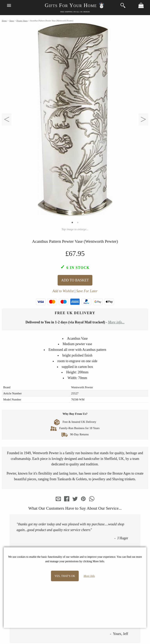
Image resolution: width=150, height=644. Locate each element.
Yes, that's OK (65, 576)
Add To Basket (75, 280)
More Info (89, 576)
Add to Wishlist (63, 291)
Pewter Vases (22, 21)
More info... (116, 322)
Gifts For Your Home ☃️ (75, 5)
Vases (12, 21)
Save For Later (87, 291)
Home (4, 21)
